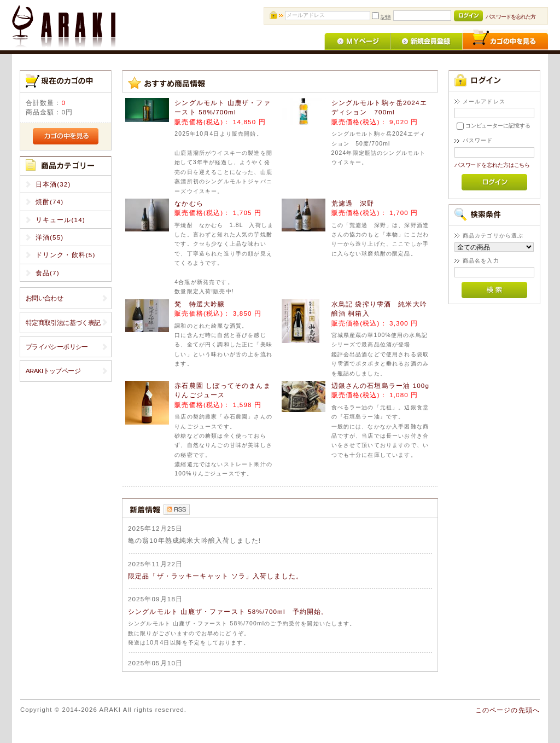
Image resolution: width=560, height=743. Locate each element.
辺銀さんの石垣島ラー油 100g (381, 385)
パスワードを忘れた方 (511, 17)
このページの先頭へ (507, 710)
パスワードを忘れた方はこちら (492, 165)
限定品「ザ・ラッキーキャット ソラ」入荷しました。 (215, 576)
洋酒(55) (50, 237)
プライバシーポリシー (57, 347)
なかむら (189, 203)
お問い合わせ (45, 298)
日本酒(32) (53, 184)
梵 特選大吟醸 (200, 304)
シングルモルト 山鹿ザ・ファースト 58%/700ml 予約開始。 (228, 611)
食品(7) (48, 273)
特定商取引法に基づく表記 (63, 323)
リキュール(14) (60, 220)
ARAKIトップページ (53, 371)
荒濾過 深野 (353, 203)
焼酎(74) (50, 202)
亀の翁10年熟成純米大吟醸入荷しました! (194, 540)
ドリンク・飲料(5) (66, 255)
